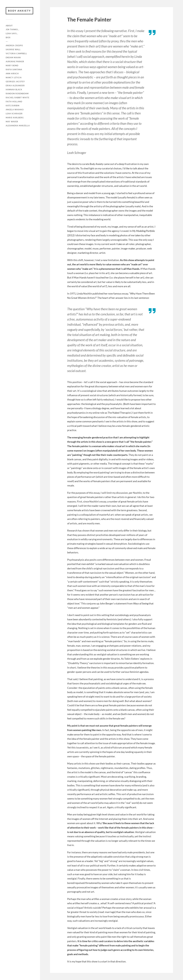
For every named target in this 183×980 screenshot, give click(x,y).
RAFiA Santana (14, 70)
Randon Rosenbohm (17, 94)
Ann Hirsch (12, 74)
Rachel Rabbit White (18, 98)
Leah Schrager (14, 114)
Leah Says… (12, 33)
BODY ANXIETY (19, 11)
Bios (8, 37)
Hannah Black (14, 90)
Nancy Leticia (14, 78)
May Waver (12, 122)
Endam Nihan (13, 57)
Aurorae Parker (15, 62)
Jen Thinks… (13, 29)
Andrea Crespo (14, 45)
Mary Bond (12, 66)
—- (7, 41)
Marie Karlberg (15, 118)
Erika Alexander (15, 86)
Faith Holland (14, 102)
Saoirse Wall (13, 49)
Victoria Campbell (16, 53)
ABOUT (9, 26)
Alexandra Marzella (18, 126)
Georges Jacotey (15, 82)
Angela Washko (15, 110)
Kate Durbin (13, 106)
